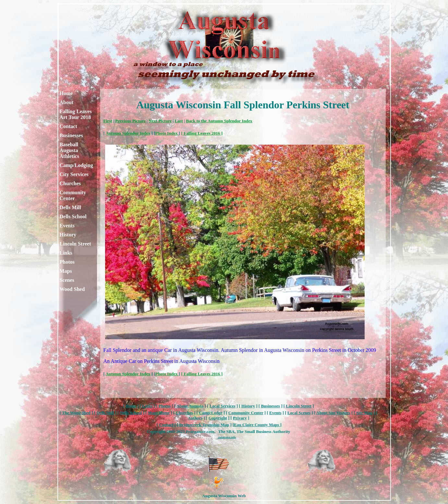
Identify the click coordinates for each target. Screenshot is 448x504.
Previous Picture (130, 121)
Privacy (240, 418)
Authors (195, 418)
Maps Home (159, 413)
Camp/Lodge (211, 413)
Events (67, 226)
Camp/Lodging (76, 165)
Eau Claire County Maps (257, 425)
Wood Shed (72, 289)
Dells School (73, 216)
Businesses (71, 135)
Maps (66, 271)
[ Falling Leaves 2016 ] (202, 133)
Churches (70, 183)
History (68, 235)
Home (66, 93)
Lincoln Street (75, 244)
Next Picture (160, 121)
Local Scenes (299, 413)
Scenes (67, 280)
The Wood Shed (76, 413)
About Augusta (190, 406)
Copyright (218, 418)
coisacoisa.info (227, 437)
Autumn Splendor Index (128, 133)
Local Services (223, 406)
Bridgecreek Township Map (204, 425)
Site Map (364, 413)
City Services (74, 174)
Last (179, 121)
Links (66, 253)
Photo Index (167, 133)
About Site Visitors (333, 413)
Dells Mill (70, 207)
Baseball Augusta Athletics (69, 150)
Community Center (73, 195)
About (67, 102)
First (108, 121)
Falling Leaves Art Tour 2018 (76, 114)
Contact (68, 126)
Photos (67, 262)
